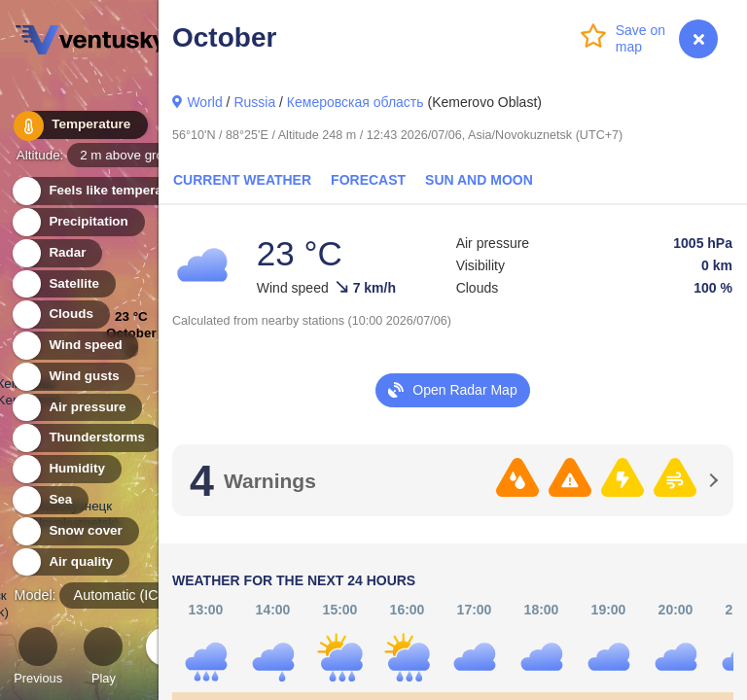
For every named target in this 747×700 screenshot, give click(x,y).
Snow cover (74, 531)
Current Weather (242, 180)
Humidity (66, 469)
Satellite (63, 284)
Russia (254, 102)
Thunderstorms (86, 438)
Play (103, 659)
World (204, 102)
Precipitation (77, 222)
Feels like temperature (107, 191)
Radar (56, 253)
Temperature (77, 126)
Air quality (70, 562)
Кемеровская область (356, 102)
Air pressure (76, 408)
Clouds (60, 315)
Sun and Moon (479, 180)
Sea (49, 500)
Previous (38, 659)
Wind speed (74, 346)
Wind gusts (73, 377)
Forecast (368, 180)
